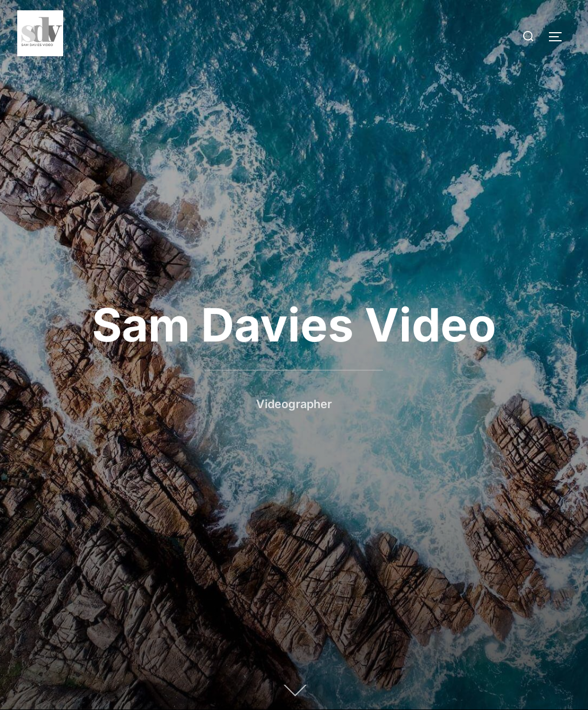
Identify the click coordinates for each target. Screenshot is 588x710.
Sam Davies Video (294, 325)
